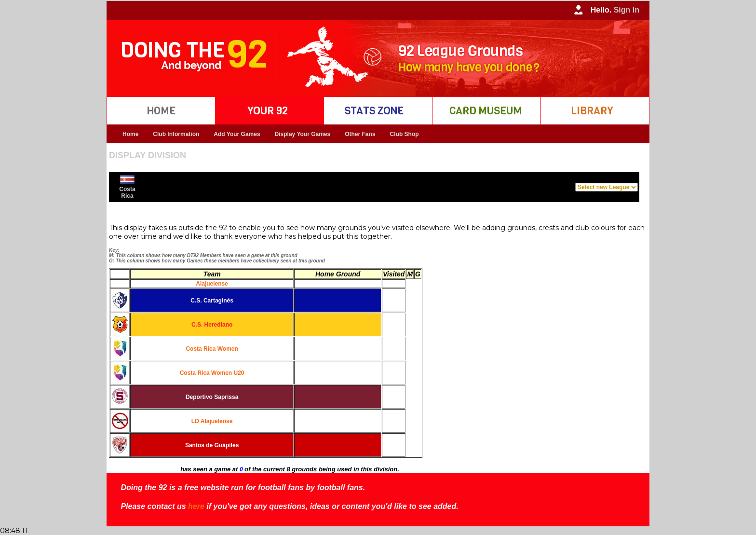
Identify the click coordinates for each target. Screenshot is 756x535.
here (196, 506)
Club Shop (405, 134)
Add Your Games (237, 134)
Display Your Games (303, 134)
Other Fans (360, 134)
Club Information (176, 134)
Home (130, 134)
